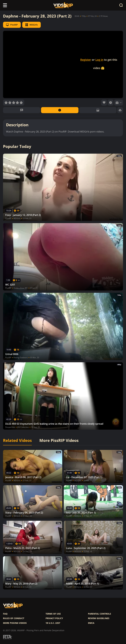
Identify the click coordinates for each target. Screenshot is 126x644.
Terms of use (53, 614)
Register (86, 60)
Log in (99, 60)
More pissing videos (15, 623)
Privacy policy (54, 618)
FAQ (5, 614)
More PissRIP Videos (59, 441)
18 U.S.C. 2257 (53, 623)
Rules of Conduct (14, 618)
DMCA (91, 623)
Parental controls (99, 614)
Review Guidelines (99, 618)
